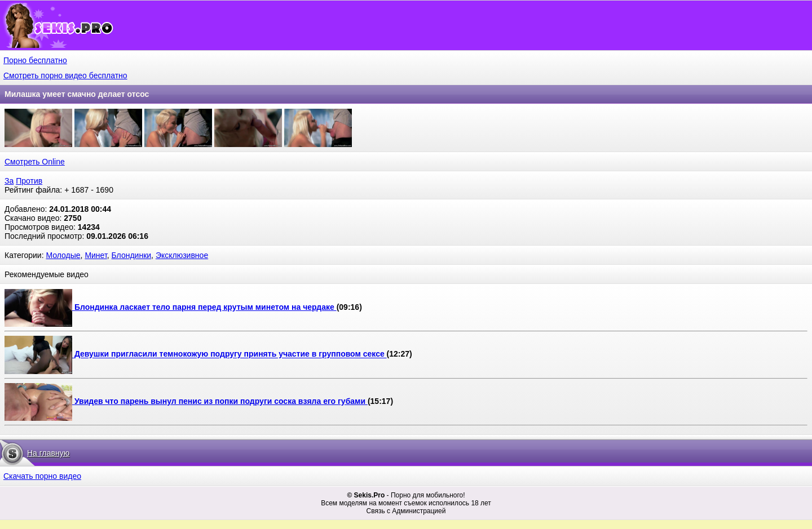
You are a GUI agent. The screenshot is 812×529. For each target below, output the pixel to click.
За (9, 181)
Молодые (63, 255)
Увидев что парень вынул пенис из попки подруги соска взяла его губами (221, 401)
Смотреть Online (35, 162)
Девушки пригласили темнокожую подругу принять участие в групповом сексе (231, 354)
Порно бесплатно (35, 60)
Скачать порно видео (42, 476)
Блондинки (132, 255)
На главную (48, 453)
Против (29, 181)
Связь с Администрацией (406, 511)
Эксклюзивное (182, 255)
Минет (96, 255)
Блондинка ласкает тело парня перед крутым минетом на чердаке (206, 307)
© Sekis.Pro (366, 495)
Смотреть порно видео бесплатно (65, 75)
